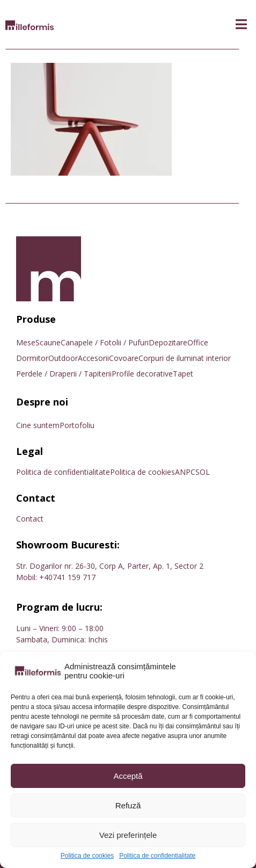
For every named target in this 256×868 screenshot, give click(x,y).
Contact (30, 519)
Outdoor (63, 358)
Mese (26, 342)
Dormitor (32, 358)
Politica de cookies (87, 856)
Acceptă (128, 776)
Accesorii (93, 358)
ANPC (185, 472)
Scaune (48, 342)
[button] (241, 24)
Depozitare (168, 342)
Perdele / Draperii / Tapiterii (64, 374)
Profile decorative (142, 374)
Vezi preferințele (128, 835)
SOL (203, 472)
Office (198, 342)
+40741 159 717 (67, 577)
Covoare (124, 358)
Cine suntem (38, 425)
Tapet (183, 374)
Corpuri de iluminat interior (185, 358)
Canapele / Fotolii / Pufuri (105, 342)
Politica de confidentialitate (157, 856)
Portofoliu (77, 425)
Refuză (128, 805)
